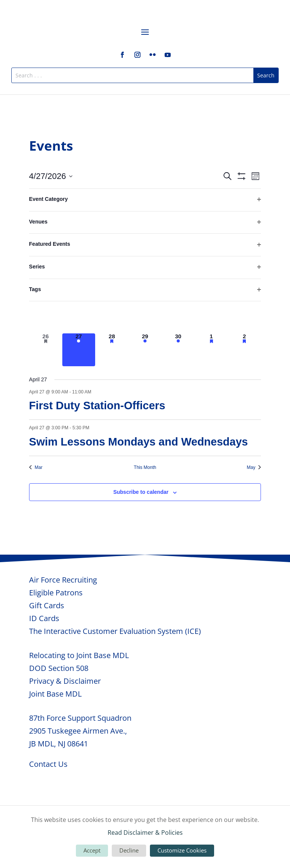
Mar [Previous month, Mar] (36, 467)
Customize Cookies (182, 850)
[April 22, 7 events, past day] (145, 317)
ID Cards (44, 618)
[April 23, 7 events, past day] (178, 317)
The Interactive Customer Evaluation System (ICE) (115, 631)
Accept (92, 850)
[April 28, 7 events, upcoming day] (112, 350)
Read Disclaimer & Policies (145, 833)
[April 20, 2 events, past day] (79, 317)
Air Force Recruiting (63, 580)
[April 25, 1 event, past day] (244, 317)
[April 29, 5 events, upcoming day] (145, 350)
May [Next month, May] (254, 467)
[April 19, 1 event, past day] (46, 317)
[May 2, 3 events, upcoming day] (244, 350)
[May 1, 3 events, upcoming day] (211, 350)
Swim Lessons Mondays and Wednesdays (139, 442)
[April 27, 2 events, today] (79, 350)
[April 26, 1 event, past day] (46, 350)
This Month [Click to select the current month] (145, 467)
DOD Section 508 (59, 668)
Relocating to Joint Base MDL (79, 655)
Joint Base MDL (55, 694)
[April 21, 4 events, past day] (112, 317)
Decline (129, 850)
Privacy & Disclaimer (65, 681)
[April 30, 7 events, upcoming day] (178, 350)
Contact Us (48, 764)
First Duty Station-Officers (97, 405)
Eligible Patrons (56, 593)
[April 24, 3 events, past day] (211, 317)
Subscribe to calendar (141, 492)
